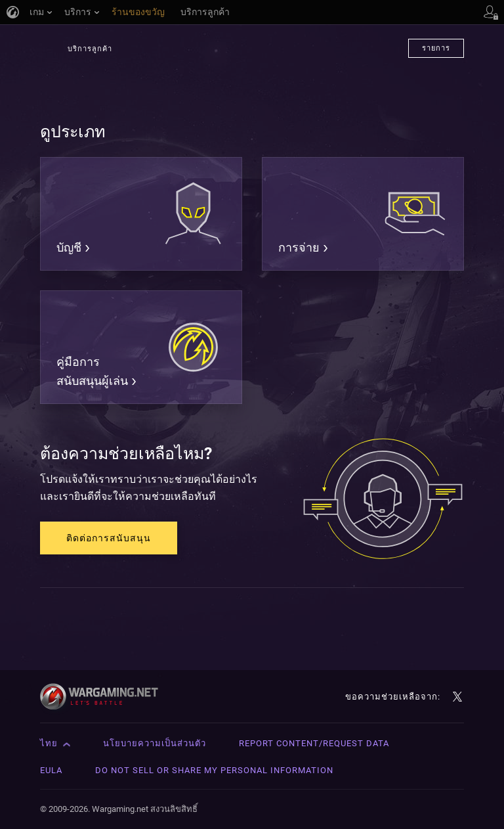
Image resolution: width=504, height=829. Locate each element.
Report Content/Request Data (314, 743)
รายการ (436, 48)
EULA (51, 770)
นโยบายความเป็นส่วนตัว (155, 743)
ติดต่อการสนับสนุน (109, 538)
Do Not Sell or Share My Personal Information (214, 770)
